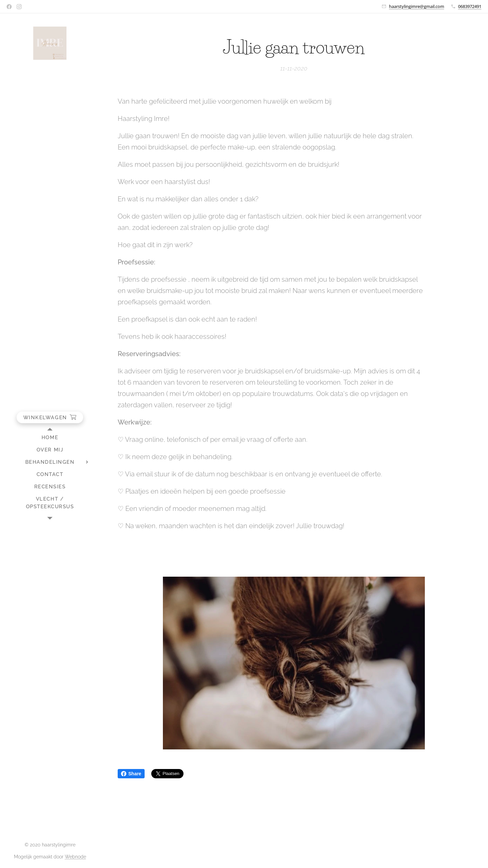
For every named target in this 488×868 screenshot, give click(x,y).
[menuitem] (50, 438)
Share (131, 774)
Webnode (75, 857)
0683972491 (470, 6)
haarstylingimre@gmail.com (417, 6)
